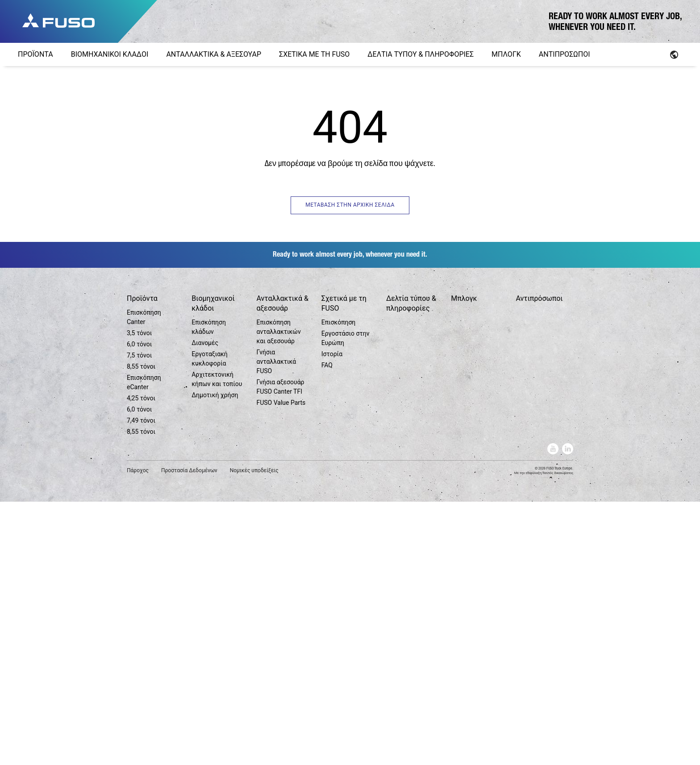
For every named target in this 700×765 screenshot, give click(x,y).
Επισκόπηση (339, 586)
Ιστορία (332, 617)
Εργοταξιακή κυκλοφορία (210, 622)
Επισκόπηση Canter (144, 580)
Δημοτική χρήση (215, 658)
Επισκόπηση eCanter (144, 646)
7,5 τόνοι (139, 619)
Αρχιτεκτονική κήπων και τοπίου (217, 642)
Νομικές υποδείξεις (254, 734)
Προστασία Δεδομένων (189, 734)
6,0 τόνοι (139, 607)
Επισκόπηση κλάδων (209, 590)
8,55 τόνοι (141, 630)
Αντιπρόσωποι (539, 562)
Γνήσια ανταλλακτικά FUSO (276, 625)
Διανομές (205, 606)
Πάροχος (138, 734)
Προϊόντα (142, 562)
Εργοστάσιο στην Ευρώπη (346, 601)
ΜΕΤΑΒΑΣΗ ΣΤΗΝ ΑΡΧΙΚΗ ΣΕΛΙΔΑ (350, 205)
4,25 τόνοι (141, 661)
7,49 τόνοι (141, 684)
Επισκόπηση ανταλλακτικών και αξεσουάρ (278, 595)
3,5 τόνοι (139, 596)
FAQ (327, 628)
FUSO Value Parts (281, 666)
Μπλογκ (464, 562)
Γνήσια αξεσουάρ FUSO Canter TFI (280, 650)
